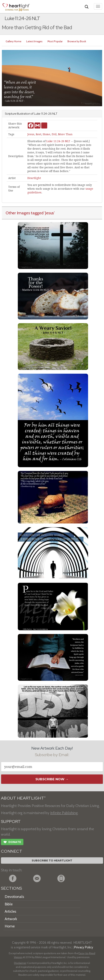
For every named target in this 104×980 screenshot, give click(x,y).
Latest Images (34, 41)
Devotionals (14, 897)
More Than (65, 134)
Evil (54, 134)
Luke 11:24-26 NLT (58, 141)
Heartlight (34, 178)
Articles (10, 911)
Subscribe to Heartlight (52, 860)
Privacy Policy (84, 947)
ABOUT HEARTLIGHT (23, 798)
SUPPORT (11, 821)
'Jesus (49, 213)
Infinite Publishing (64, 813)
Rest (39, 134)
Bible (9, 904)
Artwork (11, 919)
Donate (12, 843)
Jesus (31, 134)
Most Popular (55, 41)
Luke (37, 114)
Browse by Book (77, 41)
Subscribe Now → (52, 779)
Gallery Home (13, 41)
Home (46, 134)
